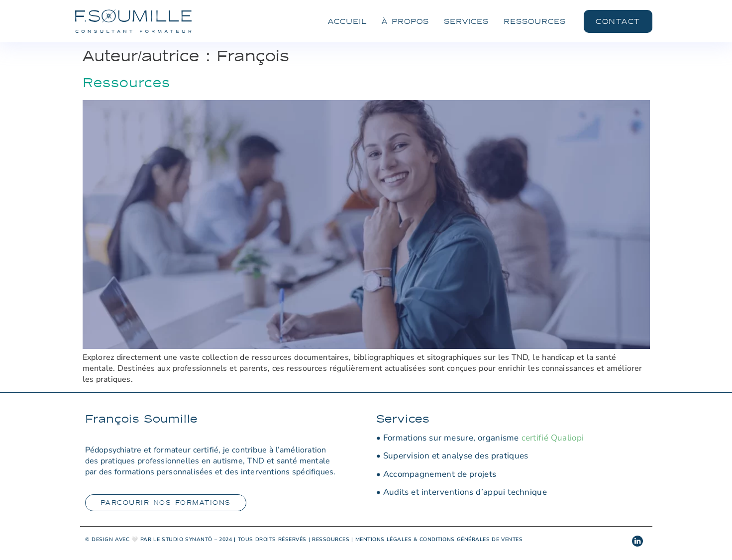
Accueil (347, 21)
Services (466, 21)
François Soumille (142, 419)
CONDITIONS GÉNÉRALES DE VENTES (471, 539)
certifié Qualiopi (553, 438)
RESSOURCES (331, 539)
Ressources (535, 21)
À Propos (405, 21)
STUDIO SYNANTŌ (187, 539)
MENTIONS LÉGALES (384, 539)
